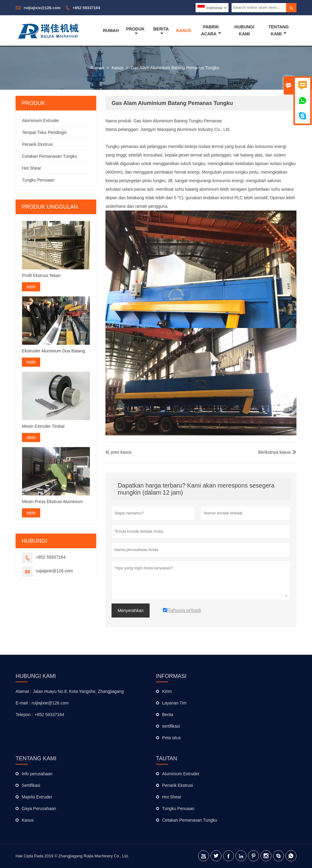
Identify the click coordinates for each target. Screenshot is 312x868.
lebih (31, 287)
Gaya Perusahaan (39, 809)
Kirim (167, 691)
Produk (135, 31)
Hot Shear (32, 168)
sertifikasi (171, 726)
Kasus (184, 31)
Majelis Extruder (37, 797)
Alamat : (23, 691)
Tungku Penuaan (38, 180)
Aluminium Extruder (41, 121)
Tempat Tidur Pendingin (44, 132)
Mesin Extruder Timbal (43, 426)
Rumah (111, 31)
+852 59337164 (86, 8)
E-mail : (23, 703)
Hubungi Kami (244, 30)
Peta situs (171, 738)
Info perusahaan (37, 774)
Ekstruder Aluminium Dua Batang (53, 351)
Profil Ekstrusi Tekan (41, 276)
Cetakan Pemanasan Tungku (50, 156)
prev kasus (119, 452)
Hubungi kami (36, 676)
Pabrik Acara (211, 30)
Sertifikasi (31, 785)
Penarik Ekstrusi (37, 144)
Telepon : (24, 715)
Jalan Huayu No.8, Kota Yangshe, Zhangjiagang (78, 691)
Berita (161, 31)
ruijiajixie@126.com (42, 8)
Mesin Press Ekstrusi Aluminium (52, 502)
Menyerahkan (131, 610)
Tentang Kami (279, 30)
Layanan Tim (174, 703)
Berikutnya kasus (274, 452)
